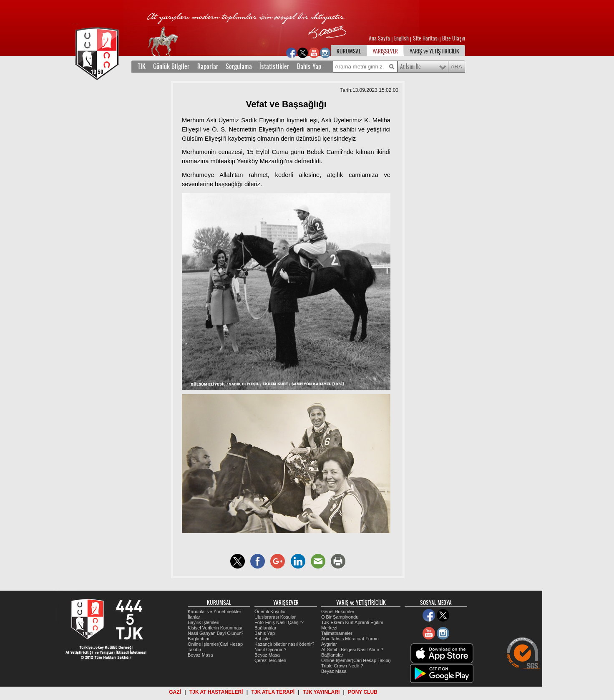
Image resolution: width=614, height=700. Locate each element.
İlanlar (194, 617)
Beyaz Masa (200, 655)
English (401, 38)
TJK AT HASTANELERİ (216, 692)
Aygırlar (329, 644)
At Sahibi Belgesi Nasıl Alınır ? (352, 649)
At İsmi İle (410, 67)
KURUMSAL (349, 51)
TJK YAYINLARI (321, 692)
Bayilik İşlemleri (204, 622)
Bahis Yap (309, 66)
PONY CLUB (362, 692)
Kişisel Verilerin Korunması (215, 628)
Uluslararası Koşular (275, 617)
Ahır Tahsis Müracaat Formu (350, 639)
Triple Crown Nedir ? (342, 666)
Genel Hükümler (338, 612)
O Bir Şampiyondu (340, 617)
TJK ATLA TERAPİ (273, 692)
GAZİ (175, 692)
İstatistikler (274, 66)
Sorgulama (239, 66)
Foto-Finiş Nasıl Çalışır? (279, 622)
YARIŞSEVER (385, 51)
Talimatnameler (337, 633)
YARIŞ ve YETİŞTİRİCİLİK (434, 51)
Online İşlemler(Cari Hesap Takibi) (356, 660)
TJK (142, 66)
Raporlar (208, 66)
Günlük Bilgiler (171, 66)
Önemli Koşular (270, 612)
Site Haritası (426, 38)
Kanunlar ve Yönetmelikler (214, 612)
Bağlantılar (199, 639)
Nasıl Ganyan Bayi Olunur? (215, 633)
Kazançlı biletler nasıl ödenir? (284, 644)
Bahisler (263, 639)
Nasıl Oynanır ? (270, 649)
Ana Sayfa (380, 38)
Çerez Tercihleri (270, 660)
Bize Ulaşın (454, 38)
